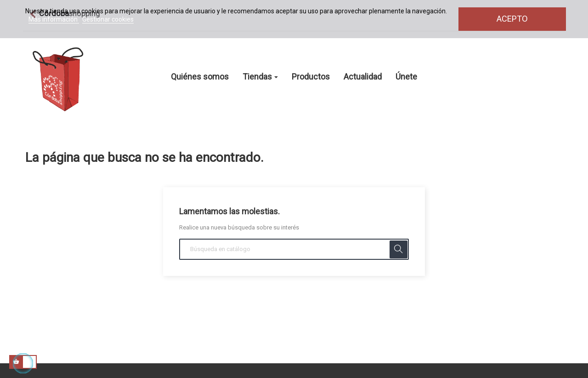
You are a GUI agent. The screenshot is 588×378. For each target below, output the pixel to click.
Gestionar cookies (108, 19)
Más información (54, 19)
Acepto (512, 19)
